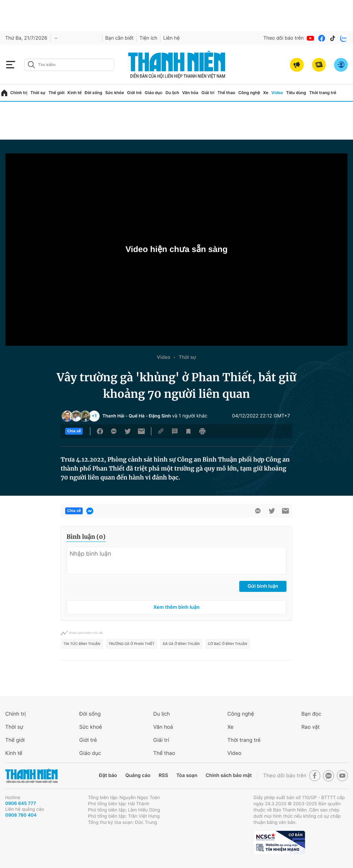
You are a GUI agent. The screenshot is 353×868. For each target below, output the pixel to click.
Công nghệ (249, 93)
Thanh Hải (113, 416)
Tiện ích (148, 38)
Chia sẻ (74, 431)
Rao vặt (310, 727)
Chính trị (19, 93)
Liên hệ (171, 38)
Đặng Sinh (160, 416)
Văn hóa (190, 93)
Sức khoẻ (91, 727)
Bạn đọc (311, 714)
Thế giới (56, 93)
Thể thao (226, 93)
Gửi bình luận (263, 586)
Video (277, 93)
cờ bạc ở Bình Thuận (228, 644)
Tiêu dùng (296, 93)
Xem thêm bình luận (176, 607)
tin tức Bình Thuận (82, 644)
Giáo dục (154, 93)
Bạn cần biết (119, 38)
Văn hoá (163, 727)
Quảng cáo (138, 775)
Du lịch (172, 93)
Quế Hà (137, 416)
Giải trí (208, 93)
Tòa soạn (187, 775)
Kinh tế (75, 93)
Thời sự (38, 93)
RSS (163, 775)
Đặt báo (108, 775)
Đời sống (94, 93)
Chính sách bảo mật (229, 775)
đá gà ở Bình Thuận (181, 644)
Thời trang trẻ (323, 93)
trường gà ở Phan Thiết (132, 644)
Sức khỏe (114, 93)
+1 (94, 416)
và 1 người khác (190, 416)
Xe (266, 93)
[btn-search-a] (31, 65)
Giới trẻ (134, 93)
